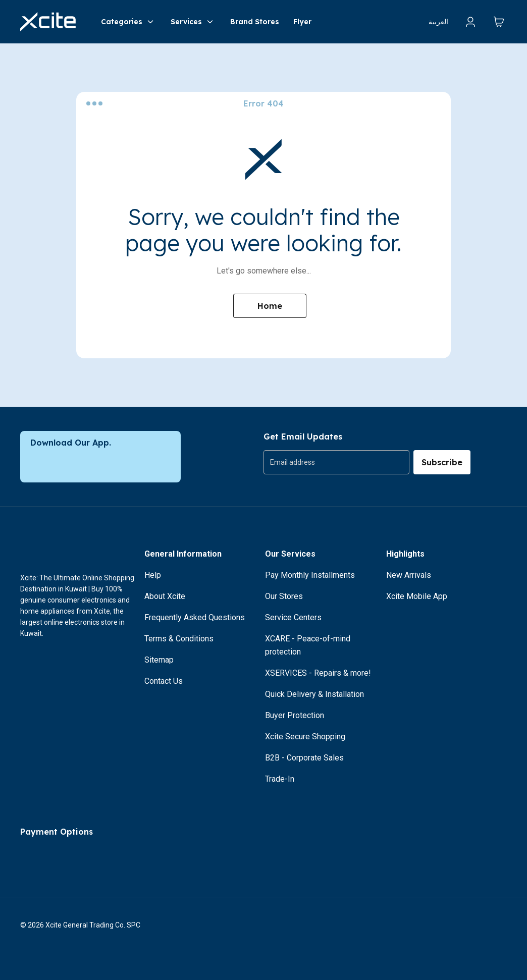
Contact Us (164, 681)
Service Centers (293, 617)
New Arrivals (409, 575)
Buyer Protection (295, 715)
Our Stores (284, 596)
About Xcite (165, 596)
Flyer (302, 22)
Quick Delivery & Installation (314, 694)
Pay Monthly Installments (310, 575)
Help (153, 575)
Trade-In (280, 779)
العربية (438, 22)
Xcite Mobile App (417, 596)
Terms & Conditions (179, 639)
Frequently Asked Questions (195, 617)
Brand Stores (255, 22)
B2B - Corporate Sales (304, 758)
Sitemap (159, 660)
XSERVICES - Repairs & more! (318, 673)
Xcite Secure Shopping (305, 737)
